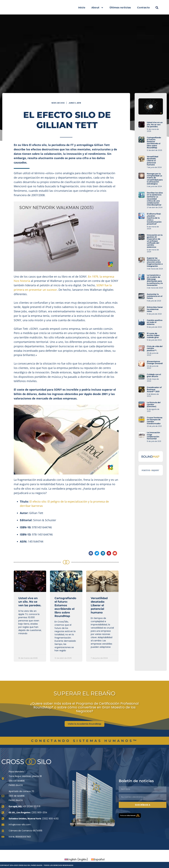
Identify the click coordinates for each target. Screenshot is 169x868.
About (97, 8)
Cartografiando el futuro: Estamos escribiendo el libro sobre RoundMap (65, 607)
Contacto (143, 8)
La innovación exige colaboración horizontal (161, 436)
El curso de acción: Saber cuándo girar (161, 335)
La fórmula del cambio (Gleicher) (162, 404)
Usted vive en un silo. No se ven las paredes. (30, 602)
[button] (157, 8)
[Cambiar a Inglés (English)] (76, 860)
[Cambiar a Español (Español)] (98, 860)
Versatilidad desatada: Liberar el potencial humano (99, 605)
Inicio (82, 8)
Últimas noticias (120, 8)
